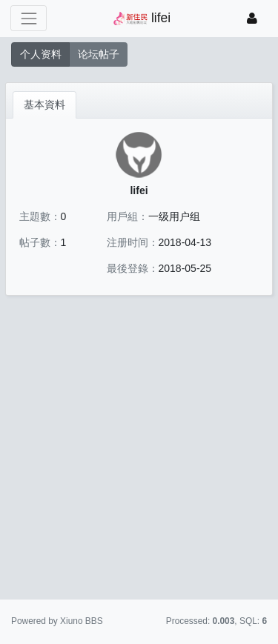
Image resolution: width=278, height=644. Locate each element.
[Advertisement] (139, 450)
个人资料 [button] (41, 54)
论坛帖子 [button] (99, 54)
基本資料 (44, 104)
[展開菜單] (29, 18)
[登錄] (252, 18)
